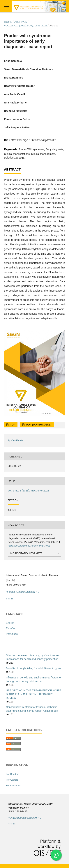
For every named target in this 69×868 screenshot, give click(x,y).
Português (12, 634)
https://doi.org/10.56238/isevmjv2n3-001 (34, 140)
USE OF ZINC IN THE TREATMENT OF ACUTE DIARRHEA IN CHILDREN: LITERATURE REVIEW (33, 694)
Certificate (17, 440)
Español (11, 628)
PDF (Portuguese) (38, 425)
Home (8, 22)
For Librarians (13, 786)
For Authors (12, 780)
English (10, 623)
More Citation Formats (26, 553)
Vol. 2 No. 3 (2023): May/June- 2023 (25, 25)
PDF (12, 425)
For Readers (13, 774)
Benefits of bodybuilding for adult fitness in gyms (33, 668)
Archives (21, 22)
